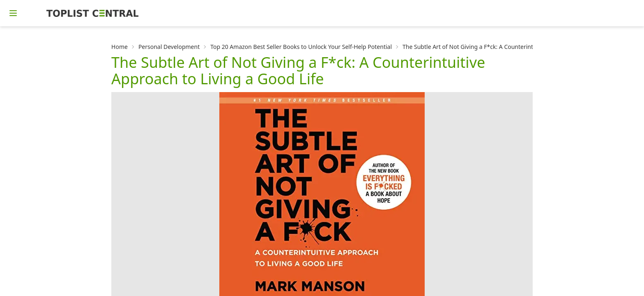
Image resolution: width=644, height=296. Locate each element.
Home (120, 47)
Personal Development (169, 47)
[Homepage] (92, 13)
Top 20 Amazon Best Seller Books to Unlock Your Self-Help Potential (301, 47)
